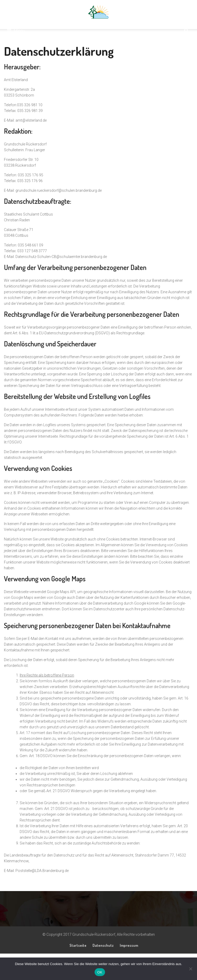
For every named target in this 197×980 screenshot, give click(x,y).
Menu (16, 31)
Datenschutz (103, 945)
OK (100, 972)
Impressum (129, 945)
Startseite (78, 945)
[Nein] (190, 969)
